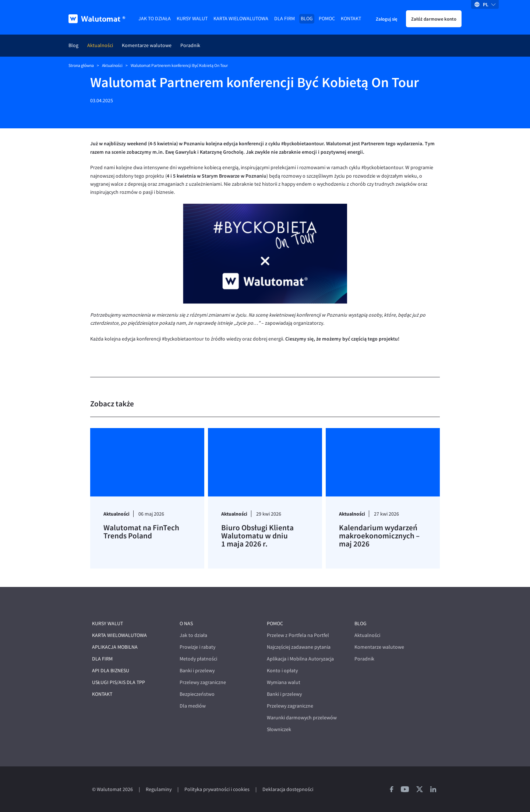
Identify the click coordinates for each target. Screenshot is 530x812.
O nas (186, 624)
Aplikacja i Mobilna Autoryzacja (300, 659)
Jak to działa (155, 19)
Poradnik (190, 45)
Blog (307, 19)
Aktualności (100, 45)
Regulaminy (159, 789)
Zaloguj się (386, 19)
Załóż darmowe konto (434, 19)
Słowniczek (279, 729)
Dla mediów (193, 706)
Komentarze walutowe (147, 45)
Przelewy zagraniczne (203, 682)
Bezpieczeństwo (197, 694)
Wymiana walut (284, 682)
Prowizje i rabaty (197, 647)
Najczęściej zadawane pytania (299, 647)
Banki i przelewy (197, 671)
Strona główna (81, 65)
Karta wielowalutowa (241, 19)
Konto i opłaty (282, 671)
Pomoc (327, 19)
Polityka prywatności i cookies (217, 789)
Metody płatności (198, 659)
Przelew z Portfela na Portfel (298, 635)
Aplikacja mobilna (115, 647)
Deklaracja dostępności (288, 789)
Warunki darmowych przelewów (302, 718)
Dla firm (285, 19)
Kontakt (351, 19)
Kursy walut (192, 19)
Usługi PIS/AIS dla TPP (119, 682)
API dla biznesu (111, 671)
